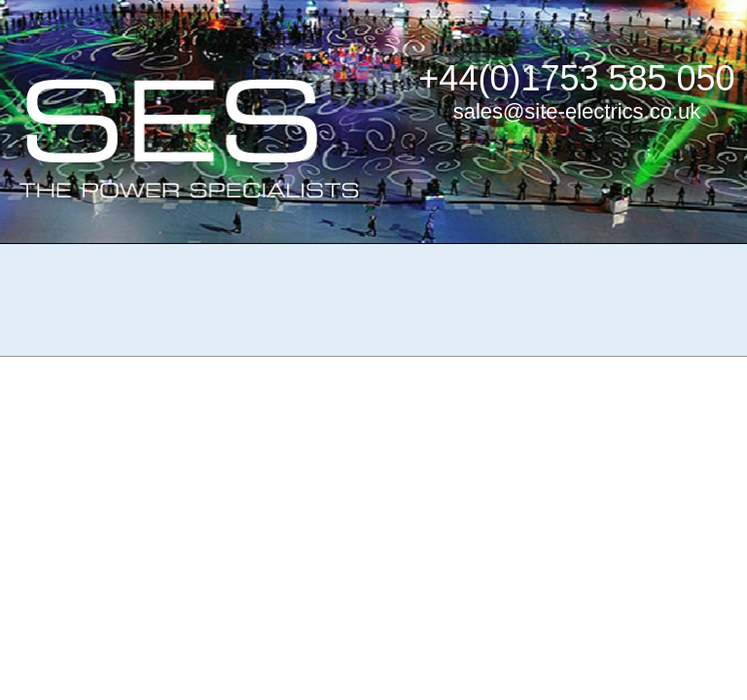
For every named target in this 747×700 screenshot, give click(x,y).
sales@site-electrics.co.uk (577, 111)
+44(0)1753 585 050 (576, 78)
